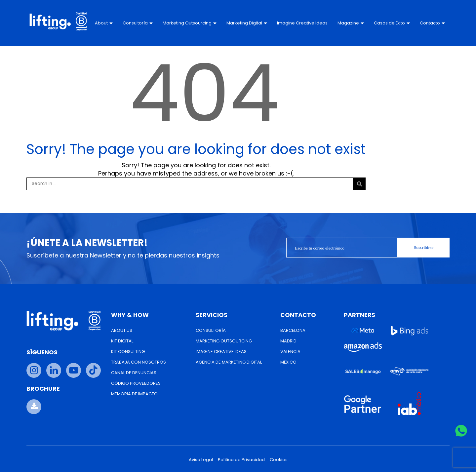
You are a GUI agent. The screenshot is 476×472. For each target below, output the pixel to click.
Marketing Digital (247, 23)
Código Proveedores (136, 383)
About (104, 23)
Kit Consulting (128, 352)
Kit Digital (122, 341)
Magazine (350, 23)
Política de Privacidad (241, 460)
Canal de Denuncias (134, 373)
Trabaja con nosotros (139, 362)
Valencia (290, 352)
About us (122, 330)
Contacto (432, 23)
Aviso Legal (201, 460)
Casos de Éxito (392, 23)
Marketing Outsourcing (190, 23)
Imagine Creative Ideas (295, 23)
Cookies (279, 460)
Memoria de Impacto (134, 394)
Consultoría (138, 23)
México (288, 362)
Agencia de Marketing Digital (229, 362)
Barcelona (293, 330)
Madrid (288, 341)
